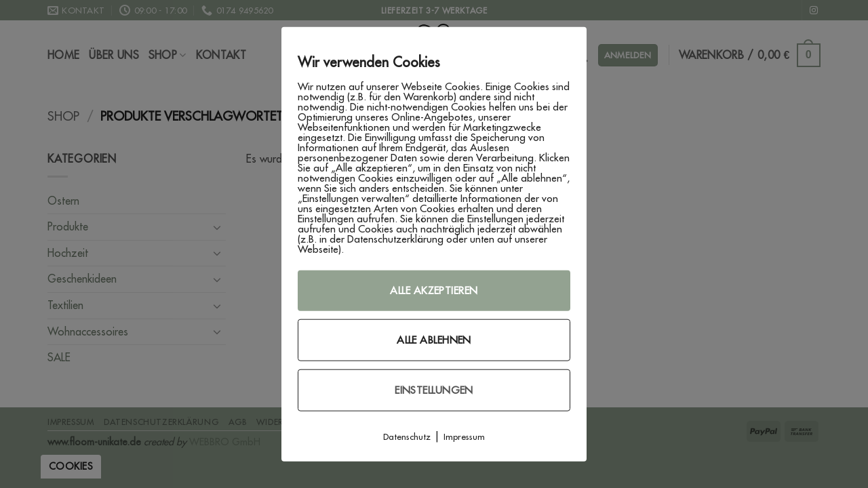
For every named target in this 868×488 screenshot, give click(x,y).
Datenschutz (407, 436)
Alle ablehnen (434, 340)
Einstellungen (434, 390)
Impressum (464, 436)
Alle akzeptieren (434, 290)
